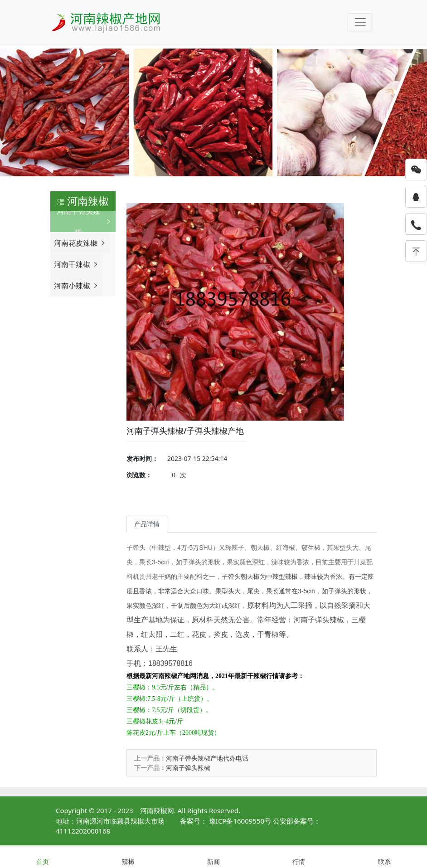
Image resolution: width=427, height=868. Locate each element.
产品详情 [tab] (147, 524)
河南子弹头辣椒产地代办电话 (207, 758)
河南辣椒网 (157, 810)
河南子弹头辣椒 (188, 768)
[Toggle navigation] (360, 22)
